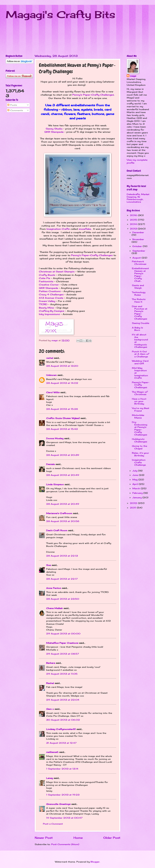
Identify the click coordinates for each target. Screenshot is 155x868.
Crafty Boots (47, 275)
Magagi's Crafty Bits (60, 14)
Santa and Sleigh (138, 287)
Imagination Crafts (58, 229)
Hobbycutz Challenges (139, 440)
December (138, 232)
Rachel (50, 683)
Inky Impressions (49, 314)
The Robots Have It (139, 300)
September (139, 251)
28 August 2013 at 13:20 (62, 366)
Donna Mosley (55, 438)
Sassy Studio (54, 129)
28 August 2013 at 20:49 (63, 475)
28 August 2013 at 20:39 (63, 455)
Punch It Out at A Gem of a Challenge (140, 354)
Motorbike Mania (138, 416)
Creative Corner (49, 285)
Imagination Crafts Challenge (139, 462)
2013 (134, 229)
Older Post (112, 838)
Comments (15, 110)
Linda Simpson (55, 484)
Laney (50, 778)
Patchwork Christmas (139, 263)
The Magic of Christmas (140, 393)
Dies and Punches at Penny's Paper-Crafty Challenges (140, 313)
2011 (133, 508)
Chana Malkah (54, 608)
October (138, 246)
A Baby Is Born (137, 329)
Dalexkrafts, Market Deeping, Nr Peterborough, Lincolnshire (138, 198)
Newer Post (44, 838)
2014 (134, 224)
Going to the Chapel (139, 447)
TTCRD (44, 304)
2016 (134, 215)
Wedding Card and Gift (140, 362)
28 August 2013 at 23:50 (63, 599)
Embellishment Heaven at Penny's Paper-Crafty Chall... (140, 275)
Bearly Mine (46, 308)
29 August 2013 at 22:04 (63, 700)
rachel (50, 358)
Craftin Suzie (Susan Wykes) (63, 418)
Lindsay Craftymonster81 (61, 729)
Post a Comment (53, 824)
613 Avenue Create (51, 298)
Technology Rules (139, 293)
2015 (134, 220)
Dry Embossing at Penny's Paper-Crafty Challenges (140, 428)
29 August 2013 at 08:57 (63, 654)
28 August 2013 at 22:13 (62, 556)
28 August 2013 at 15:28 (62, 409)
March (137, 488)
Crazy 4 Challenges (51, 294)
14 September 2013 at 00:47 (64, 818)
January (137, 497)
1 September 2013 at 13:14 (62, 769)
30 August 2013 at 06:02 (63, 720)
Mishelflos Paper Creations (62, 643)
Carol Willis (53, 392)
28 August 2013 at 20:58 (63, 521)
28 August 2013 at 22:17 (62, 579)
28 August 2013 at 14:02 (62, 383)
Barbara (51, 663)
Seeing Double (141, 323)
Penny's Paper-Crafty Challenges (93, 95)
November (138, 239)
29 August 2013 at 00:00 (63, 634)
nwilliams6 (52, 752)
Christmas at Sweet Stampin (57, 272)
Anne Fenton (54, 588)
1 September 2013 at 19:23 (63, 795)
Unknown (51, 375)
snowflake (85, 229)
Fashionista (46, 281)
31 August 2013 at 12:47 (61, 743)
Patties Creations (50, 291)
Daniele (50, 464)
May (135, 480)
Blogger (95, 862)
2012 (134, 503)
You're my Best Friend (141, 409)
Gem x (50, 709)
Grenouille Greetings (58, 804)
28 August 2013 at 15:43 (62, 429)
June (136, 475)
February (138, 493)
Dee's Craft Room (57, 530)
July (135, 471)
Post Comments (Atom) (65, 844)
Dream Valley (47, 301)
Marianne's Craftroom (59, 513)
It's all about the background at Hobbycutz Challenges (140, 341)
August (137, 258)
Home (78, 838)
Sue (49, 565)
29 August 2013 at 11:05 (62, 674)
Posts (12, 105)
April (136, 484)
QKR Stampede (54, 132)
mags (133, 76)
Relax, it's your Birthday (140, 454)
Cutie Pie (45, 278)
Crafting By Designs (52, 311)
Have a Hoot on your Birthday (139, 401)
